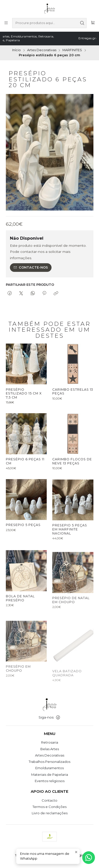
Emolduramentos (49, 768)
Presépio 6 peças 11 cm (25, 474)
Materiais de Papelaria (50, 775)
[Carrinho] (93, 23)
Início (16, 50)
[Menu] (6, 23)
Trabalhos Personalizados (49, 762)
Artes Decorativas (42, 50)
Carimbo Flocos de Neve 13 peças (72, 481)
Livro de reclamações (50, 813)
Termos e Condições (49, 807)
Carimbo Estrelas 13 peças (73, 399)
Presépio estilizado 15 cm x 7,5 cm (24, 398)
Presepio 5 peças (23, 550)
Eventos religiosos (50, 781)
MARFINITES (72, 50)
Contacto (49, 800)
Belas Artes (50, 749)
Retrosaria (50, 742)
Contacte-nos (31, 267)
